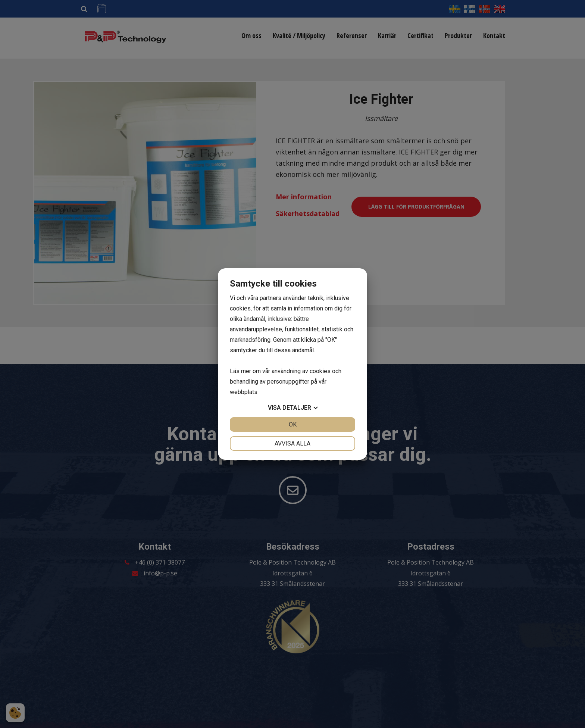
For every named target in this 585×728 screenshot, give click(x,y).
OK (293, 424)
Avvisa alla (292, 443)
